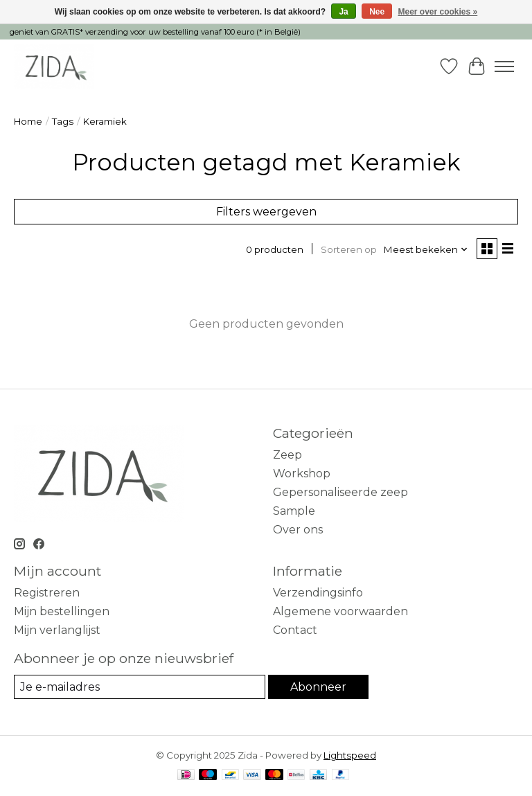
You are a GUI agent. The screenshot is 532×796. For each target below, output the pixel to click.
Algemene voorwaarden (340, 611)
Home (28, 121)
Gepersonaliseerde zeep (340, 492)
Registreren (47, 593)
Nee (377, 12)
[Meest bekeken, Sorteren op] (426, 249)
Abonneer (318, 687)
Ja (343, 12)
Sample (294, 511)
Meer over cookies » (438, 12)
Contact (295, 630)
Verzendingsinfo (318, 593)
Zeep (287, 455)
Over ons (298, 530)
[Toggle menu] (504, 67)
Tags (63, 121)
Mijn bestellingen (62, 611)
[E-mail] (140, 687)
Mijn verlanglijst (57, 630)
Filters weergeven (266, 212)
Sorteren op (349, 249)
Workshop (302, 474)
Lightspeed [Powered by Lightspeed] (350, 755)
